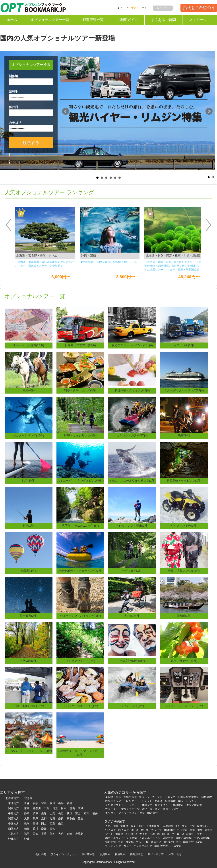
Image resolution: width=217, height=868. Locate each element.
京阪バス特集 (184, 838)
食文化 (130, 842)
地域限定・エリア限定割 (188, 805)
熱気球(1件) (29, 571)
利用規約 (120, 854)
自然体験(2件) (29, 661)
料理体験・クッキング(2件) (132, 390)
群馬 (72, 808)
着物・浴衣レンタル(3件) (184, 571)
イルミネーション (150, 838)
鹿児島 (79, 834)
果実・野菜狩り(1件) (184, 661)
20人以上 (124, 830)
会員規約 (105, 854)
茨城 (81, 808)
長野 (61, 813)
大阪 (27, 819)
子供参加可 (153, 826)
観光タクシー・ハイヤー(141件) (132, 345)
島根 (35, 824)
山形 (61, 803)
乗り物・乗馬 (113, 797)
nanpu (200, 842)
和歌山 (71, 819)
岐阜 (35, 813)
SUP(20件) (29, 481)
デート (109, 834)
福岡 (27, 834)
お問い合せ (175, 854)
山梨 (52, 813)
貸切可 (209, 830)
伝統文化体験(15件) (132, 661)
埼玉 (55, 808)
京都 (44, 819)
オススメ (156, 842)
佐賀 (35, 834)
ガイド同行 (137, 826)
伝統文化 (110, 842)
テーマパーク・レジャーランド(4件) (29, 751)
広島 (52, 824)
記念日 (190, 834)
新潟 (70, 813)
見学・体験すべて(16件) (29, 706)
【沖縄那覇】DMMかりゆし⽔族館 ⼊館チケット (108, 262)
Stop (213, 177)
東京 (27, 808)
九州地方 (14, 834)
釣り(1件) (29, 526)
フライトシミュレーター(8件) (184, 706)
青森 (27, 803)
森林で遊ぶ (130, 797)
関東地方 (14, 808)
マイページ (198, 20)
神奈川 (37, 808)
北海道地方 (12, 798)
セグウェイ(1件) (132, 571)
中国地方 (14, 824)
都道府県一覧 (93, 20)
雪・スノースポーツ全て (164, 809)
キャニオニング (143, 846)
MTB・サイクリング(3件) (80, 435)
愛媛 (44, 829)
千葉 (46, 808)
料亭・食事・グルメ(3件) (80, 390)
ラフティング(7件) (132, 706)
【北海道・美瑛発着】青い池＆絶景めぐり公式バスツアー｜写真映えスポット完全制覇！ (44, 264)
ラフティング (113, 846)
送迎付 (124, 826)
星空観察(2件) (29, 616)
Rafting (177, 846)
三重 (81, 819)
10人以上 (111, 830)
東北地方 (14, 803)
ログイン (163, 8)
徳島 (27, 829)
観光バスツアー (114, 801)
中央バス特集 (202, 838)
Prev (66, 111)
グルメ (140, 842)
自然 (152, 834)
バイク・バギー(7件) (184, 526)
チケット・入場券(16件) (29, 345)
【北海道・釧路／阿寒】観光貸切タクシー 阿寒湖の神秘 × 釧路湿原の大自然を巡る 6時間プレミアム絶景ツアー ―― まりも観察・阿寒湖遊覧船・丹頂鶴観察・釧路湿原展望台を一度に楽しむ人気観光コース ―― (174, 266)
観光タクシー (163, 805)
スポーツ (144, 797)
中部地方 (14, 813)
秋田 (52, 803)
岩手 (35, 803)
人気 (108, 826)
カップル (182, 830)
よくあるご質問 (163, 20)
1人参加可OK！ (171, 826)
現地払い (202, 826)
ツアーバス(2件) (184, 345)
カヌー (127, 846)
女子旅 (143, 834)
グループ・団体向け (163, 830)
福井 (95, 813)
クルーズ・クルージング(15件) (184, 390)
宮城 (44, 803)
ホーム (12, 20)
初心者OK (131, 834)
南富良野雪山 (162, 846)
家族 (192, 830)
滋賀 (52, 819)
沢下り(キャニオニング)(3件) (80, 526)
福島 (70, 803)
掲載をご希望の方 (199, 8)
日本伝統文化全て (188, 797)
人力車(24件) (132, 616)
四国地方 (14, 829)
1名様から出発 (172, 842)
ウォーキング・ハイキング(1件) (80, 616)
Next (209, 111)
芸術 (121, 842)
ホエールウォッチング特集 (121, 838)
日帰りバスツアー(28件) (80, 345)
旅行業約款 (88, 854)
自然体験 (207, 797)
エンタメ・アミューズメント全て (125, 813)
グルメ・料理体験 (165, 801)
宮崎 (70, 834)
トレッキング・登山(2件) (132, 526)
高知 (52, 829)
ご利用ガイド (127, 20)
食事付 (119, 834)
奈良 (61, 819)
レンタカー (133, 801)
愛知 (44, 813)
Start (209, 177)
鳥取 (27, 824)
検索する (31, 143)
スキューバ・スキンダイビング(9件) (80, 481)
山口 (61, 824)
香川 (35, 829)
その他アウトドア (116, 805)
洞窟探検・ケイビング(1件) (184, 481)
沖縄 (27, 839)
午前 (185, 826)
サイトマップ (156, 854)
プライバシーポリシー (64, 854)
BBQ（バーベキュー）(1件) (80, 706)
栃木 (64, 808)
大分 (61, 834)
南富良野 (188, 842)
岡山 (44, 824)
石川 (87, 813)
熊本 (52, 834)
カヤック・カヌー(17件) (132, 435)
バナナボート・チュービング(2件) (80, 571)
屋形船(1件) (184, 616)
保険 (200, 830)
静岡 (27, 813)
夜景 (199, 834)
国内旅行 (153, 813)
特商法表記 (137, 854)
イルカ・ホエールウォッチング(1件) (132, 481)
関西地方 (14, 819)
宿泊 (145, 809)
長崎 (44, 834)
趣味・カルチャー (188, 801)
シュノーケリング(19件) (29, 435)
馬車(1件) (184, 435)
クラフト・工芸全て (164, 797)
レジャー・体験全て (141, 805)
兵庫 (35, 819)
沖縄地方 (14, 839)
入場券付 (168, 838)
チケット (147, 801)
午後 (192, 826)
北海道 (28, 798)
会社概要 (41, 854)
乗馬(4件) (29, 390)
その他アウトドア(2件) (80, 661)
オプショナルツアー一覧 (50, 20)
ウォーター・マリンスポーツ (122, 809)
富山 (78, 813)
